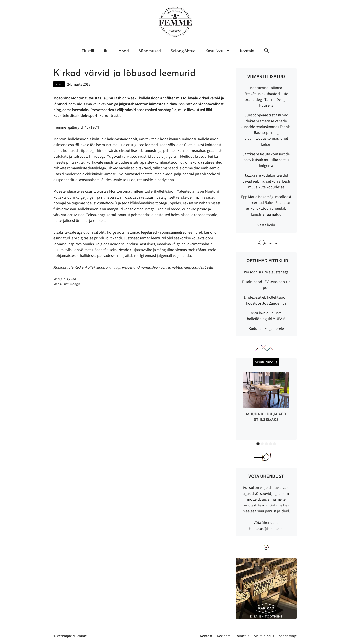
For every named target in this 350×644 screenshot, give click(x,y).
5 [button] (275, 444)
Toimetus (242, 636)
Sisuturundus (264, 636)
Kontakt (247, 51)
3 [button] (266, 444)
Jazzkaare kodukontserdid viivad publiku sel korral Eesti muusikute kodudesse (266, 181)
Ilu (106, 51)
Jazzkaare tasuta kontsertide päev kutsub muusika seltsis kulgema (266, 160)
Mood (124, 51)
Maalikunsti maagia (67, 284)
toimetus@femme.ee (266, 529)
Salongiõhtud (183, 51)
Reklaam (224, 636)
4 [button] (270, 444)
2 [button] (262, 444)
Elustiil (88, 51)
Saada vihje (288, 636)
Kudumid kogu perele (266, 329)
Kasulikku (220, 51)
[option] (266, 398)
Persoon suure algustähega (266, 272)
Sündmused (150, 51)
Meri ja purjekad (65, 279)
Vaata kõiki (266, 225)
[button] (266, 51)
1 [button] (258, 444)
